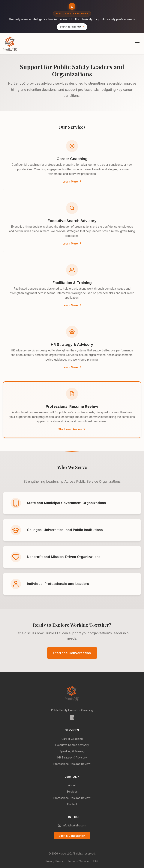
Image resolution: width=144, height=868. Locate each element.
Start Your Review (72, 27)
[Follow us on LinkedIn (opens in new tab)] (72, 718)
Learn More (72, 182)
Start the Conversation (72, 653)
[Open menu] (137, 44)
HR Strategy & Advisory (72, 757)
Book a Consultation (72, 836)
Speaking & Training (72, 751)
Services (72, 792)
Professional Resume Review (72, 764)
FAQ (96, 861)
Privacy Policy (54, 861)
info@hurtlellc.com (74, 825)
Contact (72, 804)
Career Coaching (72, 739)
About (72, 785)
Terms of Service (78, 861)
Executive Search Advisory (72, 745)
